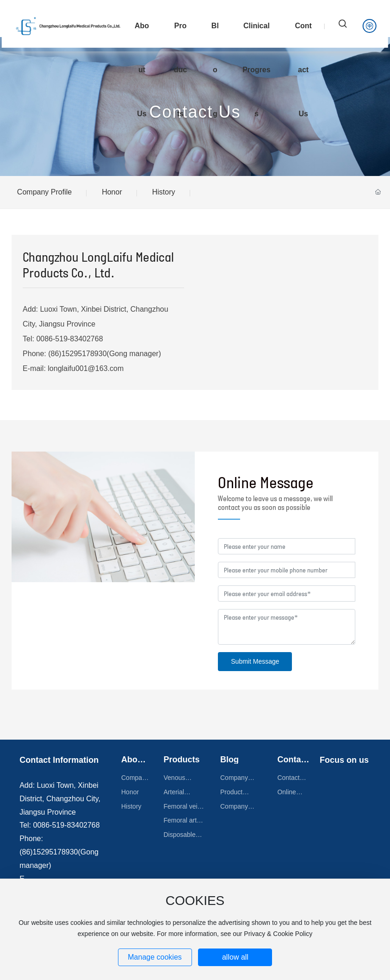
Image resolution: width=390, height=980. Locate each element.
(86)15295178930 (77, 354)
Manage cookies (155, 957)
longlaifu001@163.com (86, 368)
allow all (235, 957)
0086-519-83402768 (71, 339)
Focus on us (344, 760)
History (164, 192)
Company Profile (44, 192)
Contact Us (195, 112)
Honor (112, 192)
